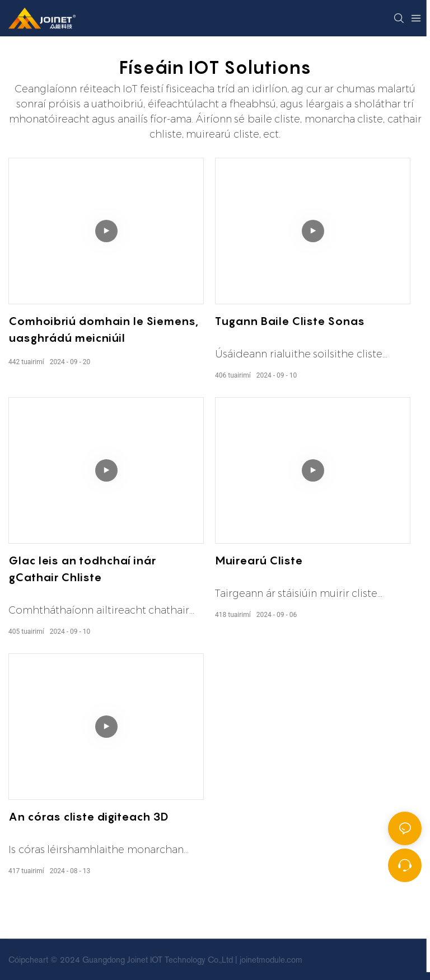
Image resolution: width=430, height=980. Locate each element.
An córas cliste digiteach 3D (88, 817)
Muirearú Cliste (259, 560)
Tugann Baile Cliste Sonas (290, 321)
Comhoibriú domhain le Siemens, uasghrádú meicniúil (103, 329)
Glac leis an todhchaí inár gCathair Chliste (82, 569)
